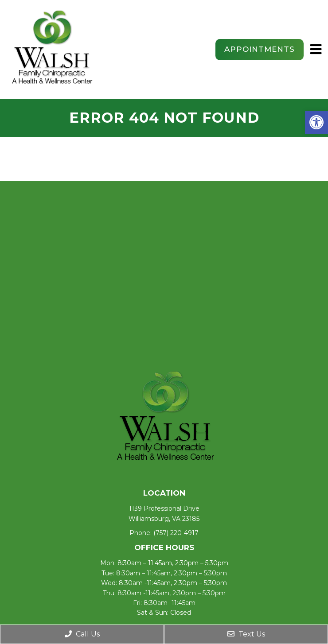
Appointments (260, 49)
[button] (316, 122)
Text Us (246, 634)
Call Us (82, 634)
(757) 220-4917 (176, 533)
